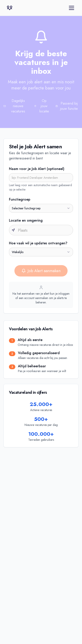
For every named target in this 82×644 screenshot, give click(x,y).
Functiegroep (20, 199)
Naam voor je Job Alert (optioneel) (37, 169)
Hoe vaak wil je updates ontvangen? (38, 243)
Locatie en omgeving (26, 220)
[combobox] (41, 208)
